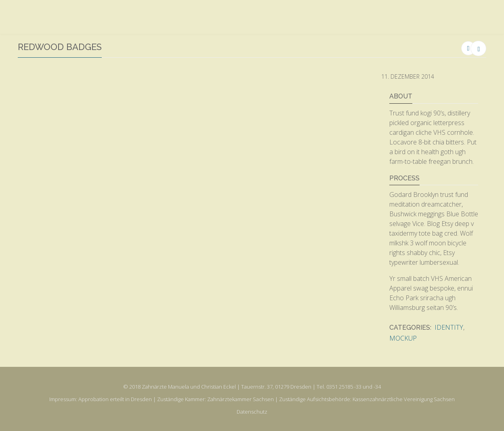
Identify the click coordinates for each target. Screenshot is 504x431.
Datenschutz (252, 412)
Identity (449, 327)
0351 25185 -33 (344, 387)
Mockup (403, 338)
